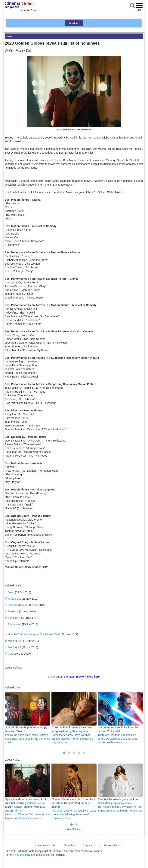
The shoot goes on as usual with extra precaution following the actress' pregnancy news (74, 792)
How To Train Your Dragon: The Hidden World (34, 634)
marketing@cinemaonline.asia (33, 855)
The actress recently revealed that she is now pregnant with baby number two (120, 788)
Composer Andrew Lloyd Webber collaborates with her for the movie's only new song (74, 718)
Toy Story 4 (14, 647)
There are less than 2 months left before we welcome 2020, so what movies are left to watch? (120, 718)
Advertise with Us (45, 845)
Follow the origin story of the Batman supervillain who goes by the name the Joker (28, 718)
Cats (11, 654)
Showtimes (74, 23)
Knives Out (14, 599)
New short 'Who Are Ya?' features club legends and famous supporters (28, 792)
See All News (74, 829)
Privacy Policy (112, 845)
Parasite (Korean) (18, 605)
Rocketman (15, 624)
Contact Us (89, 845)
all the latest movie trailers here (80, 677)
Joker (11, 592)
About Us (69, 845)
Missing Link (15, 641)
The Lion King (16, 618)
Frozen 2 (13, 611)
